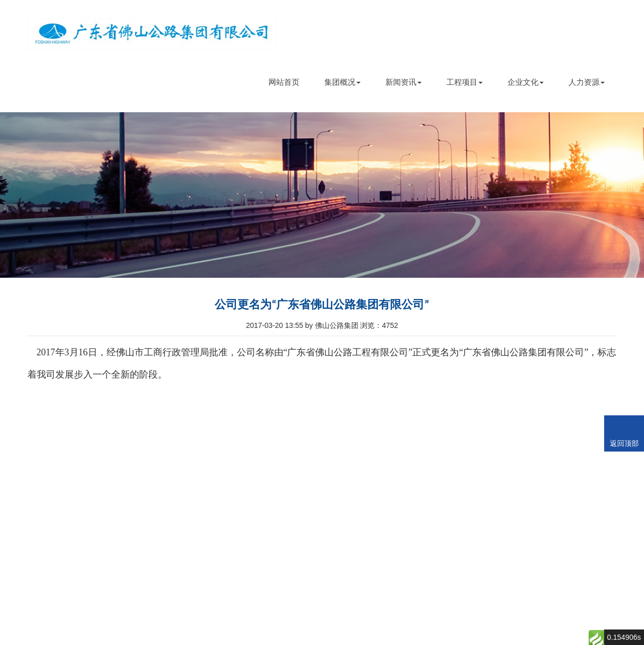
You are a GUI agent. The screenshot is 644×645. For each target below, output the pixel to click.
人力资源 (587, 82)
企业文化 (526, 82)
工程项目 (465, 82)
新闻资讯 (403, 82)
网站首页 (284, 82)
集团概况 (342, 82)
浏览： (379, 325)
